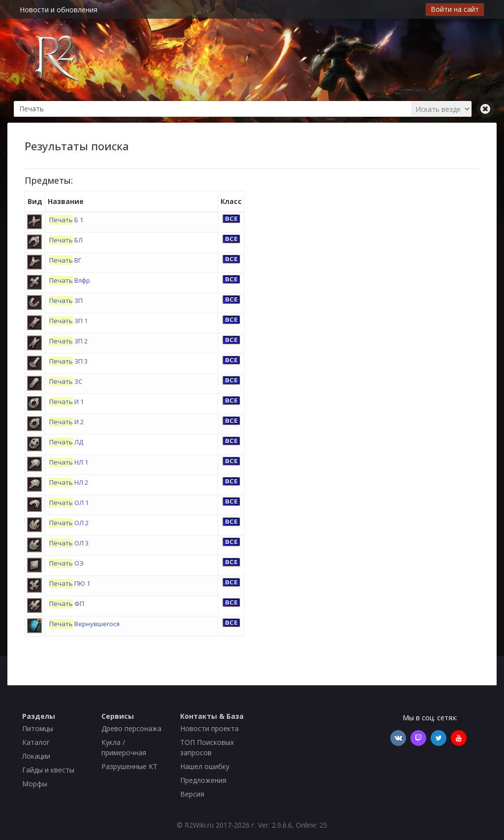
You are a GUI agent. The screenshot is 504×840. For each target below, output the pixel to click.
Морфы (35, 784)
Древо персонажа (131, 728)
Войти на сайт (455, 9)
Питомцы (38, 728)
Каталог (36, 742)
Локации (36, 756)
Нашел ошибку (205, 766)
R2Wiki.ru (199, 825)
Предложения (203, 780)
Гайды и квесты (48, 770)
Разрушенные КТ (129, 766)
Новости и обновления (59, 10)
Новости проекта (209, 728)
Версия (192, 794)
